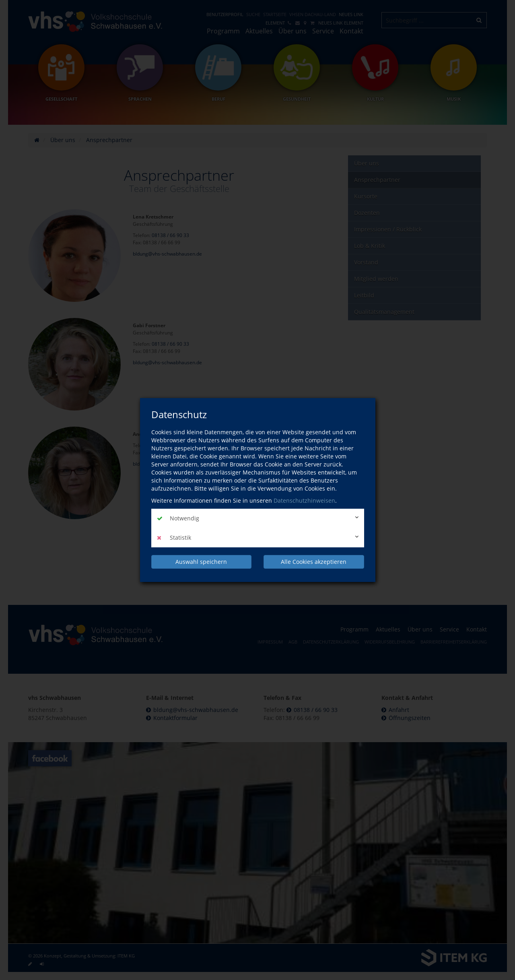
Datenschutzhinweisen (304, 500)
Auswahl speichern (201, 562)
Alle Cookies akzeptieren (314, 562)
